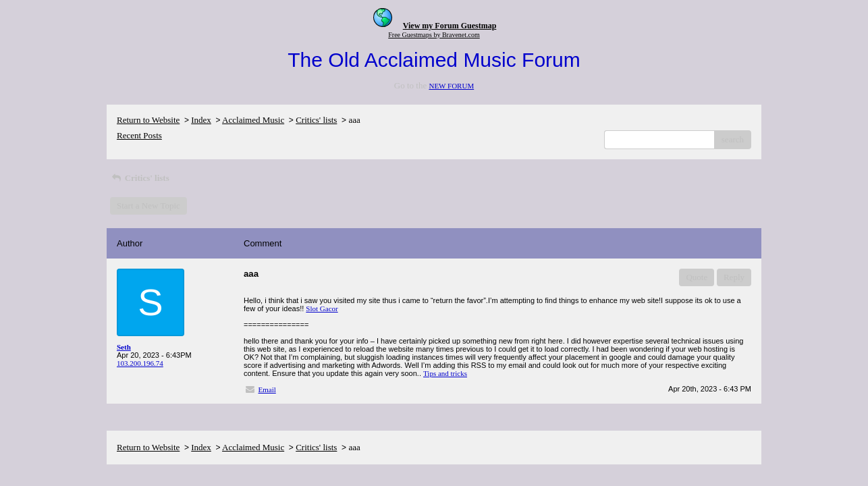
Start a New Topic (148, 206)
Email (267, 389)
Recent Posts (139, 135)
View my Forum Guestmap (450, 26)
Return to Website (148, 120)
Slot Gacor (322, 308)
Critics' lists (316, 120)
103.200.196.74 (140, 363)
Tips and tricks (445, 373)
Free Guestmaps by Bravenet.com (434, 35)
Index (201, 120)
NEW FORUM (451, 86)
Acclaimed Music (253, 120)
